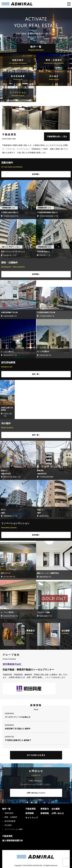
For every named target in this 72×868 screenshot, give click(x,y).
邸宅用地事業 (10, 821)
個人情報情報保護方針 (13, 841)
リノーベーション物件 (14, 829)
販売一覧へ (36, 374)
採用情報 (30, 813)
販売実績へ (36, 174)
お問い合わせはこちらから (36, 793)
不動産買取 (31, 809)
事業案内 (45, 809)
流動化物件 (9, 813)
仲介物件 (8, 825)
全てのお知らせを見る (36, 755)
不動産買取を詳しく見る (57, 137)
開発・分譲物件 (11, 817)
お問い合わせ (58, 813)
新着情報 (45, 813)
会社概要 (56, 809)
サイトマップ (32, 818)
